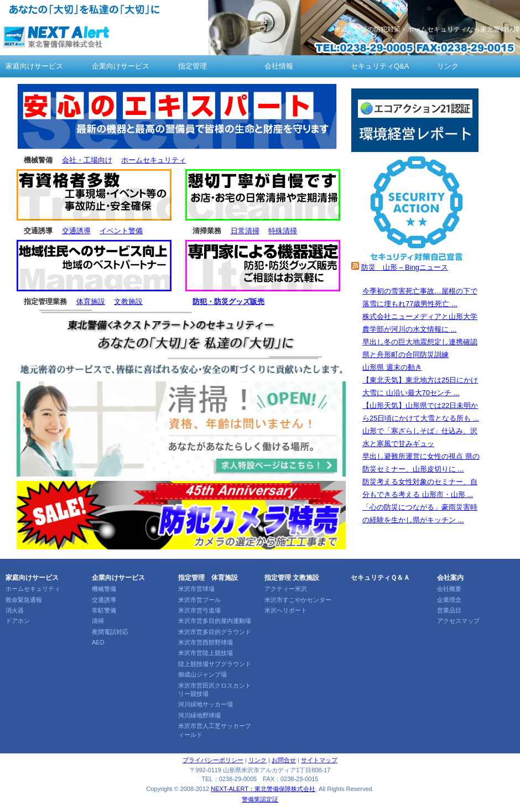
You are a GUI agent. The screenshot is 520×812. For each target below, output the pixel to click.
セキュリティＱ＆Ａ (380, 578)
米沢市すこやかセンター (298, 600)
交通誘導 (76, 231)
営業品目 (449, 610)
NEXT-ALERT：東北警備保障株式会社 (263, 789)
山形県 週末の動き (392, 367)
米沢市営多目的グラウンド (215, 632)
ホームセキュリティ (154, 160)
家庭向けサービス (34, 66)
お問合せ (284, 760)
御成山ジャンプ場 (202, 674)
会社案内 (450, 578)
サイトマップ (319, 760)
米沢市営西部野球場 (206, 642)
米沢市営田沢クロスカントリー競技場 (215, 690)
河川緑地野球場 (199, 715)
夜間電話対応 (110, 632)
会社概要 (449, 589)
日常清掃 (245, 231)
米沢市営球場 (196, 589)
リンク (448, 66)
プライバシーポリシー (213, 760)
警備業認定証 (260, 799)
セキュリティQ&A (380, 66)
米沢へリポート (286, 610)
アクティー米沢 (286, 589)
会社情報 (279, 66)
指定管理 (193, 66)
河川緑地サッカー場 (206, 704)
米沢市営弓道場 (199, 610)
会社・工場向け (87, 160)
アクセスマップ (458, 621)
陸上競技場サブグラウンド (215, 664)
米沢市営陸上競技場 (206, 653)
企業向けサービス (121, 66)
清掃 (98, 621)
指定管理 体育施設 (208, 578)
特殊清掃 (283, 231)
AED (98, 642)
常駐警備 (104, 610)
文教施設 (128, 302)
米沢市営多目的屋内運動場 (215, 621)
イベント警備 (121, 231)
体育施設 (91, 302)
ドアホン (18, 621)
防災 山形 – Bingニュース (405, 267)
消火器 (15, 610)
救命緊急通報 (24, 600)
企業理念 (449, 600)
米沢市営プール (199, 600)
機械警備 (104, 589)
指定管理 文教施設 (292, 578)
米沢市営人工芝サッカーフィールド (215, 730)
